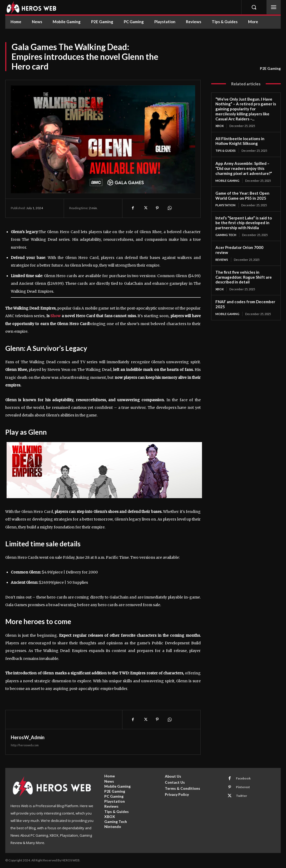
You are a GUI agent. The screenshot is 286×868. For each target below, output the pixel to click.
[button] (254, 7)
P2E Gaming (270, 68)
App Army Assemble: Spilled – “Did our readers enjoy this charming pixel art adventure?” (244, 168)
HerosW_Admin (28, 737)
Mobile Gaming (227, 180)
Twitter (241, 796)
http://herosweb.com (25, 745)
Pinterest (243, 787)
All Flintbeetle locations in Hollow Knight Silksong (240, 141)
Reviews (222, 259)
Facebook (243, 778)
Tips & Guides (226, 151)
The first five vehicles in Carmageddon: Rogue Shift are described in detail (244, 277)
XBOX (220, 126)
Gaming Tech (226, 235)
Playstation (225, 205)
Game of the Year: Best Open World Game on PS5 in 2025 (242, 196)
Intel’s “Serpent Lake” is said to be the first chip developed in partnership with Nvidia (244, 223)
